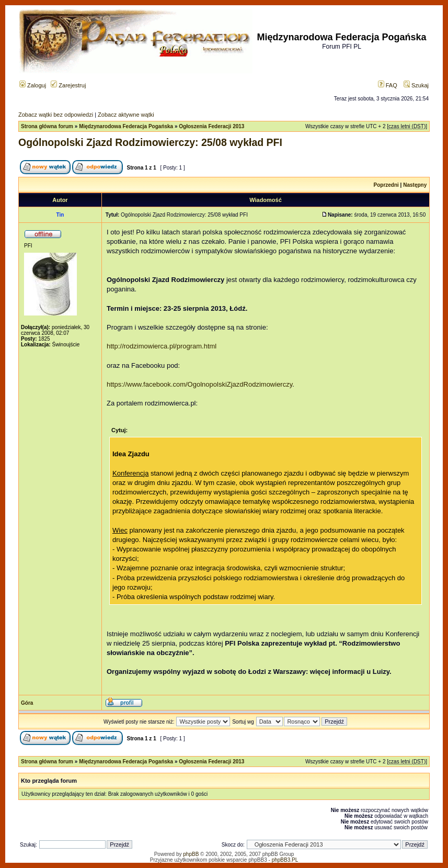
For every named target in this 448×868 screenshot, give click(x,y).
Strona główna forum (47, 126)
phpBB (191, 854)
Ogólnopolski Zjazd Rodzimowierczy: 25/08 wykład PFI (150, 142)
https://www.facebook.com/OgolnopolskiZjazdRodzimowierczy (199, 384)
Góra (27, 703)
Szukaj (416, 85)
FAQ (388, 85)
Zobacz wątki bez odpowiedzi (56, 115)
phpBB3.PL (285, 860)
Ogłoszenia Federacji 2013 (211, 126)
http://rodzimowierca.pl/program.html (162, 346)
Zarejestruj (68, 85)
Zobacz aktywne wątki (126, 115)
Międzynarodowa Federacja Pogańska (126, 126)
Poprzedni (386, 185)
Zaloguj (33, 85)
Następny (415, 185)
